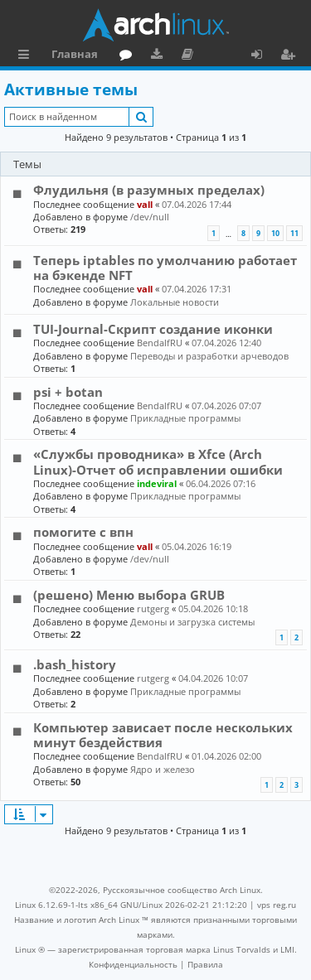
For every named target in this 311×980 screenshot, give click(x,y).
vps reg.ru (277, 905)
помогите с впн (83, 532)
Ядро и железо (163, 769)
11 (294, 233)
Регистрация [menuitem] (291, 56)
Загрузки (160, 56)
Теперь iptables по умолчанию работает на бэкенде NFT (165, 268)
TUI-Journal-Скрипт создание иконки (153, 329)
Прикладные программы (185, 418)
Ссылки (27, 56)
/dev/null (150, 217)
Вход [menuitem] (262, 56)
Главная (75, 54)
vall (145, 204)
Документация (190, 56)
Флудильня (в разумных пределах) (149, 190)
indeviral (157, 483)
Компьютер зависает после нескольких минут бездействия (163, 735)
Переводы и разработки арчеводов (209, 356)
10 (275, 233)
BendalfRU (160, 343)
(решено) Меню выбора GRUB (129, 595)
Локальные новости (175, 302)
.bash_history (75, 664)
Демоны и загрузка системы (192, 622)
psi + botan (68, 392)
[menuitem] (133, 964)
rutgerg (153, 608)
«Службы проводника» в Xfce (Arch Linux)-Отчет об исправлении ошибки (158, 461)
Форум (129, 56)
